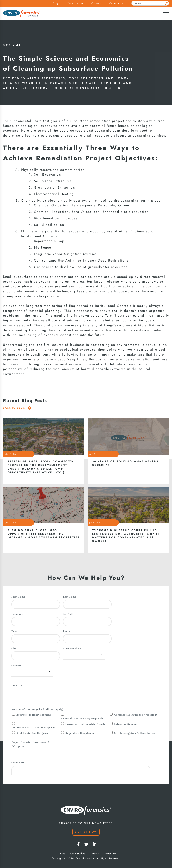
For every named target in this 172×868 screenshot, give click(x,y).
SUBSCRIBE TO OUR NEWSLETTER (86, 823)
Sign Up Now (86, 832)
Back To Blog (17, 408)
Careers (96, 3)
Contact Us (116, 3)
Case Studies (75, 3)
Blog (56, 3)
